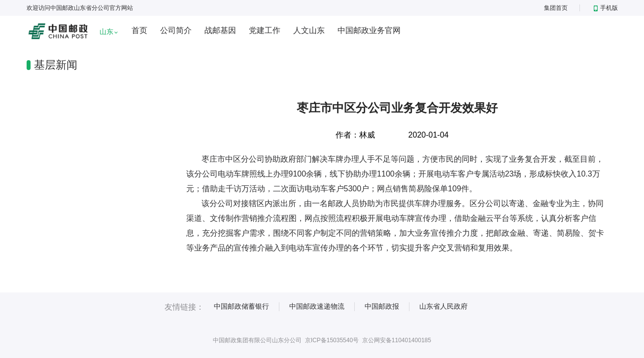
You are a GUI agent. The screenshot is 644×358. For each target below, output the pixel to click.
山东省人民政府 (443, 306)
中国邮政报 (382, 306)
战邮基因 (220, 30)
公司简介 (176, 30)
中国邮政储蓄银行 (241, 306)
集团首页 (556, 8)
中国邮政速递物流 (317, 306)
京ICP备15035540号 (332, 340)
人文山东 (309, 30)
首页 (139, 30)
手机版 (606, 8)
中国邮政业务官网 (369, 30)
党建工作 (265, 30)
